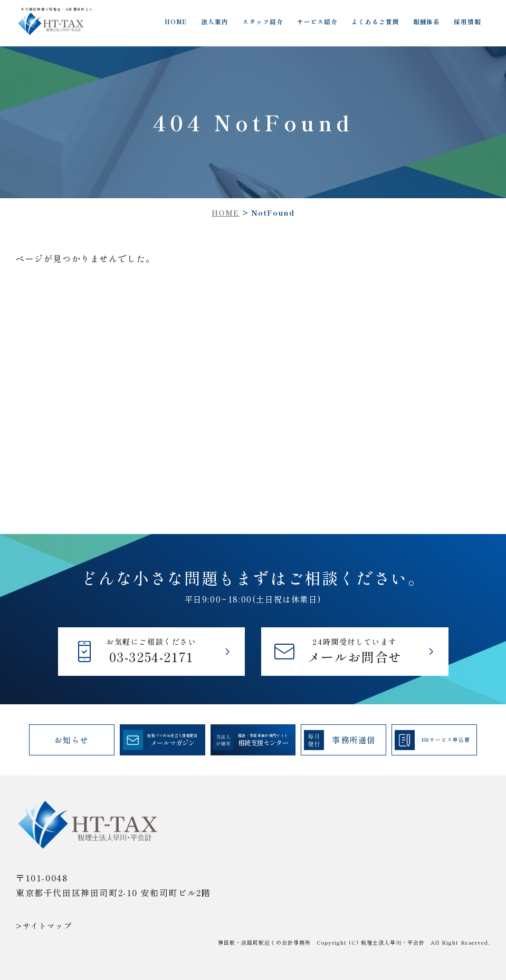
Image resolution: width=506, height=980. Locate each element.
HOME (176, 22)
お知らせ (72, 740)
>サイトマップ (44, 926)
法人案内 (215, 22)
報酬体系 (427, 22)
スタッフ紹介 (263, 22)
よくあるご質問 (375, 22)
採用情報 (467, 22)
